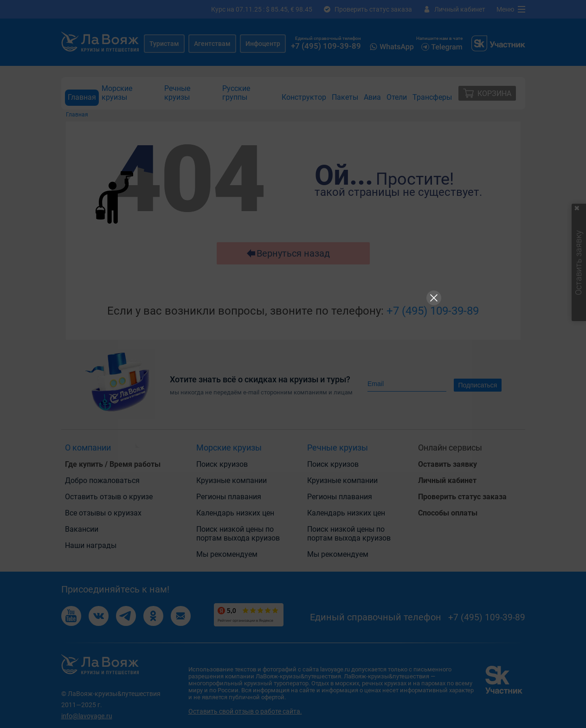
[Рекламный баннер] (293, 364)
